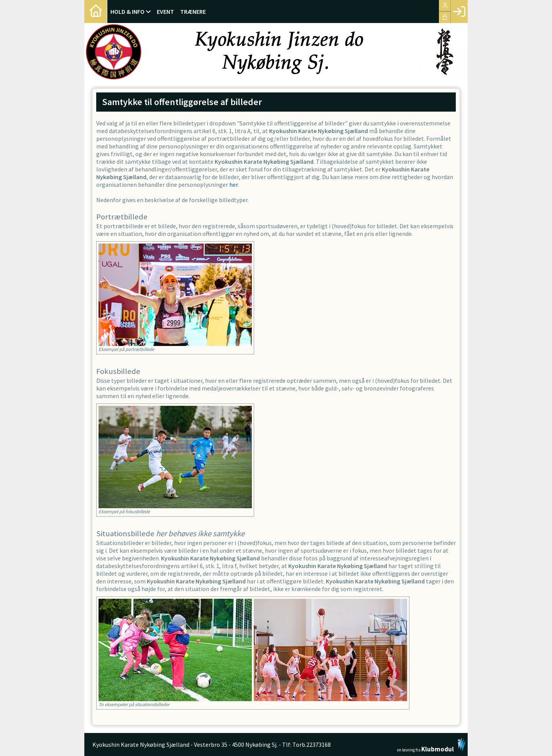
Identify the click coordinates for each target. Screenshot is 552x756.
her (233, 184)
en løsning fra (431, 745)
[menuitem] (96, 12)
